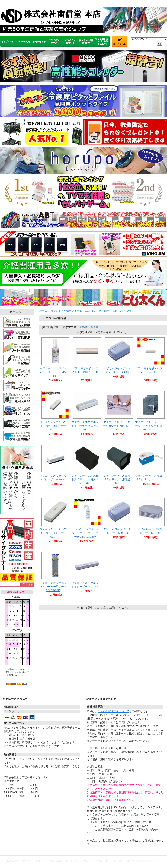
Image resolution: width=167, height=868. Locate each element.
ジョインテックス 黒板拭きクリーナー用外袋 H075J (117, 479)
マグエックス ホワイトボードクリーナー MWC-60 (53, 372)
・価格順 (82, 327)
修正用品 (104, 311)
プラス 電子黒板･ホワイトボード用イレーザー (85, 372)
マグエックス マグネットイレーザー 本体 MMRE (85, 426)
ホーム (43, 311)
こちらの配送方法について (113, 711)
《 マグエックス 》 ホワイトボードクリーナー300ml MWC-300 (85, 533)
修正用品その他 (122, 311)
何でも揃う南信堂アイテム (66, 311)
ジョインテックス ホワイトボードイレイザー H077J (53, 533)
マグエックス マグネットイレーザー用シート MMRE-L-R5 (53, 587)
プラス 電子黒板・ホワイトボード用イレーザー (149, 372)
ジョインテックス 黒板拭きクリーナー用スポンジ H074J (85, 479)
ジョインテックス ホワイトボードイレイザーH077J (53, 426)
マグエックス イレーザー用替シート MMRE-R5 (117, 426)
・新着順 (93, 327)
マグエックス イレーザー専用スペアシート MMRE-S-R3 (149, 426)
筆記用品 (90, 311)
